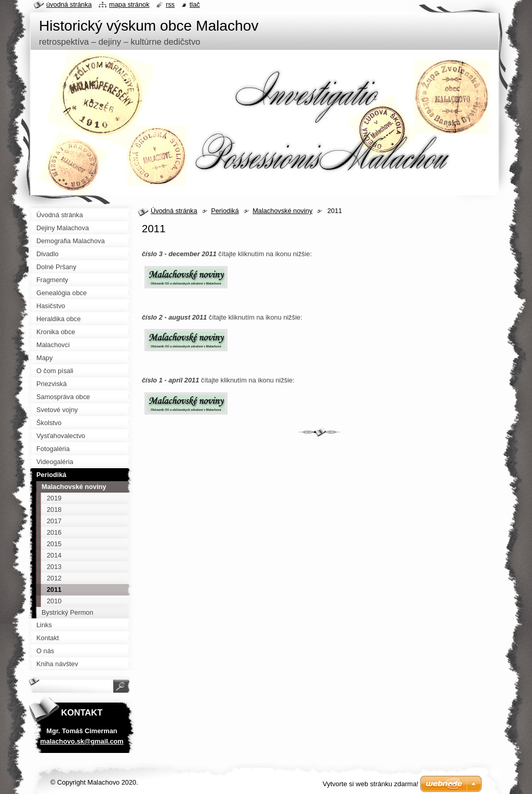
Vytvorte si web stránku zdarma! (370, 784)
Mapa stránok (129, 4)
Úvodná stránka (174, 211)
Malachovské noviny (282, 211)
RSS (170, 4)
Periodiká (225, 211)
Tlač (195, 4)
